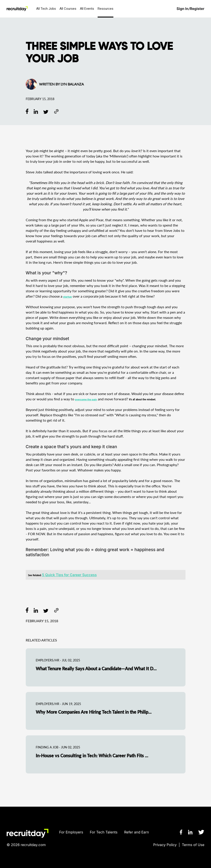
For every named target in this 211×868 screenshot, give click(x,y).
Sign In (182, 9)
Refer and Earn (137, 832)
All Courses (68, 9)
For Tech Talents (104, 832)
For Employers (71, 832)
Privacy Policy (165, 845)
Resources (105, 9)
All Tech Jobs (46, 9)
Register (197, 9)
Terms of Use (193, 845)
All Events (87, 9)
